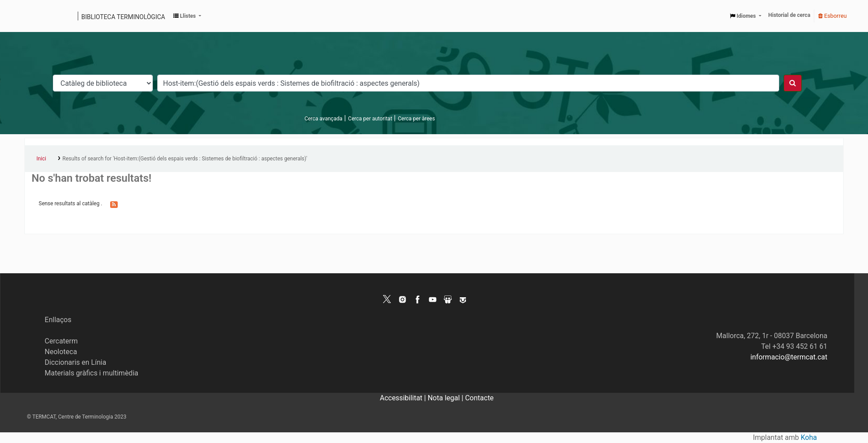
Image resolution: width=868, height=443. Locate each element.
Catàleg (34, 16)
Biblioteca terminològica (123, 17)
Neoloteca (61, 352)
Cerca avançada (323, 119)
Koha (809, 437)
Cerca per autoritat (370, 119)
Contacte (479, 398)
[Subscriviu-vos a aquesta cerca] (114, 204)
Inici (41, 159)
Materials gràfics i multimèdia (92, 373)
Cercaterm (61, 341)
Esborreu (832, 16)
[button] (187, 16)
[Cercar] (793, 83)
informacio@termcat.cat (789, 357)
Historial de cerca (790, 15)
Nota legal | (446, 398)
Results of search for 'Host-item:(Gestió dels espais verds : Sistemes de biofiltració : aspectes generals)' (185, 159)
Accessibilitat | (404, 398)
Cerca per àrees (416, 119)
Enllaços (58, 320)
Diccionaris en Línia (76, 362)
